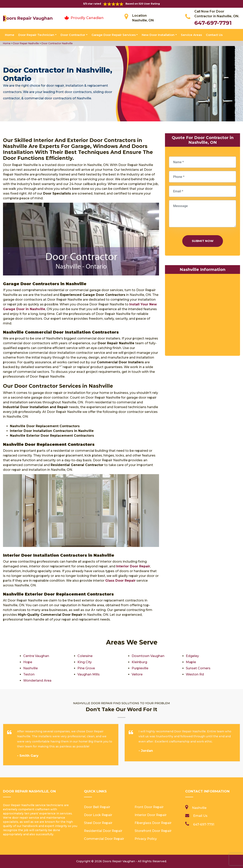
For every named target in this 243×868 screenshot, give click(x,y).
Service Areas (191, 35)
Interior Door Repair (151, 815)
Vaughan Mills (89, 674)
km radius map (202, 316)
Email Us (200, 816)
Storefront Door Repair (153, 831)
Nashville (30, 668)
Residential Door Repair (103, 831)
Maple (191, 662)
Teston (29, 674)
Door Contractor (73, 35)
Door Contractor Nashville (57, 43)
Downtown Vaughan (148, 656)
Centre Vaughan (36, 656)
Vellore (137, 674)
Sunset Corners (198, 668)
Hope (28, 662)
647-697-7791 (213, 23)
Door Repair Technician (36, 35)
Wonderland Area (37, 680)
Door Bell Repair (97, 807)
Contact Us (214, 35)
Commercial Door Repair (104, 839)
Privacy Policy (146, 839)
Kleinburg (139, 662)
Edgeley (192, 656)
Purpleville (140, 668)
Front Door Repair (149, 807)
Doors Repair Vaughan (119, 861)
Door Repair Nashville (26, 43)
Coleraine (85, 656)
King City (85, 662)
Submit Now (203, 241)
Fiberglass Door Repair (153, 823)
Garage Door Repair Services (114, 35)
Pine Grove (86, 668)
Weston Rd (195, 674)
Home (10, 35)
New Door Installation (158, 35)
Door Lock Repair (98, 815)
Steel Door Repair (98, 823)
